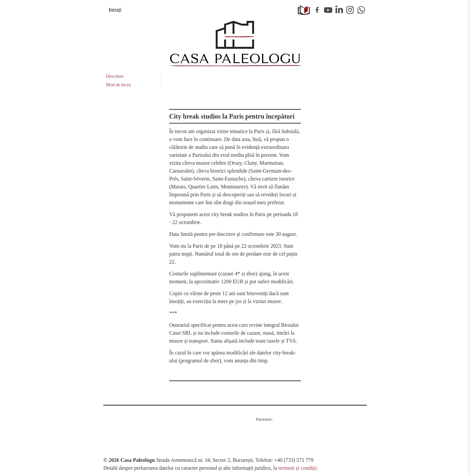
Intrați (115, 10)
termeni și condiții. (298, 468)
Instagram (350, 10)
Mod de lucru (118, 85)
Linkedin (339, 10)
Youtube (328, 10)
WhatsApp (361, 10)
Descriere (115, 76)
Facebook (317, 10)
